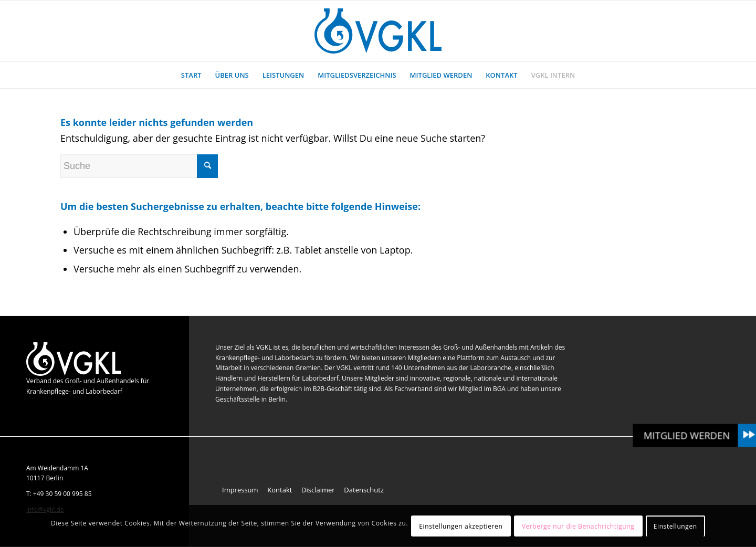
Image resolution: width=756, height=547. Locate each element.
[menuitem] (191, 75)
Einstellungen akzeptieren (461, 526)
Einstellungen (675, 526)
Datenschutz (364, 490)
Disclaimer (318, 490)
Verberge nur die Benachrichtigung (578, 526)
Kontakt (280, 490)
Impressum (240, 490)
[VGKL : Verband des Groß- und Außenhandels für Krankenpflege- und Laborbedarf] (378, 31)
